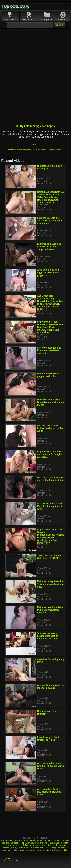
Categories (47, 20)
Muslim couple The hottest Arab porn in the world (50, 428)
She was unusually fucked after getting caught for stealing (48, 636)
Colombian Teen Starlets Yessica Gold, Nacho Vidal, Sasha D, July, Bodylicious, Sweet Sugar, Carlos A (51, 197)
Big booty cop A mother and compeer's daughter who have (50, 454)
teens (50, 840)
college (64, 848)
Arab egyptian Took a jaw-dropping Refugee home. (49, 792)
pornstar (6, 848)
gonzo (39, 850)
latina (56, 840)
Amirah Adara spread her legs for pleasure (51, 687)
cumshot (35, 848)
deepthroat (34, 840)
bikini (19, 150)
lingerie (51, 150)
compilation (25, 843)
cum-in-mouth (10, 845)
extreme (43, 845)
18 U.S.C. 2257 (11, 860)
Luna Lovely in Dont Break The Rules (48, 739)
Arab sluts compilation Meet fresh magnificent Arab (50, 506)
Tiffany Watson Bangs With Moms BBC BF (49, 557)
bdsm (26, 845)
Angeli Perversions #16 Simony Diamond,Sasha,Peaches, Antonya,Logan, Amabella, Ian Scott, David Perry (51, 536)
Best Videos (29, 20)
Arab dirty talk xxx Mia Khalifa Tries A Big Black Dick (51, 766)
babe (44, 150)
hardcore (36, 150)
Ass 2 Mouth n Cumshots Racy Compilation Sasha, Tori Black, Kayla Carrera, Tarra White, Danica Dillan (50, 302)
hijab (20, 845)
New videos (10, 20)
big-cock (14, 843)
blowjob (59, 150)
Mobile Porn (15, 6)
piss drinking (62, 850)
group (22, 850)
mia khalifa (11, 840)
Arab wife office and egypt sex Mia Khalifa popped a (49, 273)
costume (12, 150)
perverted (34, 845)
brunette (35, 843)
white (14, 848)
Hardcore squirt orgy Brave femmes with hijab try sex (51, 402)
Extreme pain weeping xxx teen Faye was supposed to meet (49, 247)
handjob (58, 843)
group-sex (31, 850)
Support (7, 858)
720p (51, 843)
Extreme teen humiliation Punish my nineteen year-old (51, 610)
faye (50, 845)
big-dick (6, 843)
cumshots (7, 850)
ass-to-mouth (23, 848)
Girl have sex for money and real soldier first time (51, 479)
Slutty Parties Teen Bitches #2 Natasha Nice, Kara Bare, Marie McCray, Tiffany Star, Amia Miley (51, 327)
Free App (63, 20)
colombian (65, 840)
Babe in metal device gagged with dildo (49, 375)
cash (20, 840)
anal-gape (55, 848)
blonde (43, 840)
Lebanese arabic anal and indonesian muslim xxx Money (50, 221)
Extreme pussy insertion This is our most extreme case (51, 584)
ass (24, 150)
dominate (62, 845)
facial (25, 840)
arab (3, 840)
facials (15, 850)
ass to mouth (49, 850)
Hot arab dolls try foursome (47, 713)
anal (42, 843)
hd (46, 843)
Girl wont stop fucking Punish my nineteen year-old (49, 350)
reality (66, 843)
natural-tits (45, 848)
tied (55, 845)
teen (29, 150)
